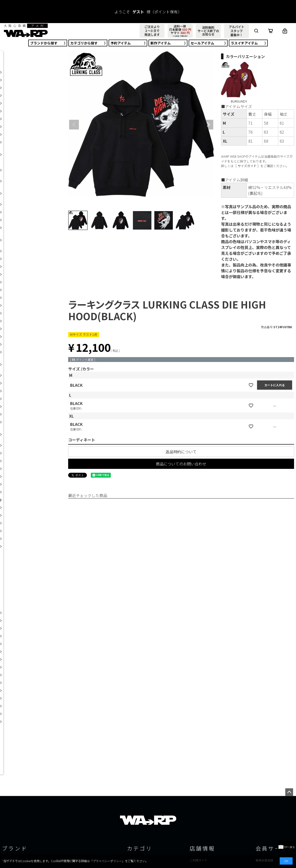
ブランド (44, 43)
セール (202, 43)
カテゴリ (84, 43)
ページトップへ (289, 792)
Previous (74, 125)
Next (208, 125)
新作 (161, 43)
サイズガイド (247, 166)
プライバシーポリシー (107, 861)
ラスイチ (244, 43)
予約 (121, 43)
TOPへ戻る (287, 847)
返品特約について (181, 452)
